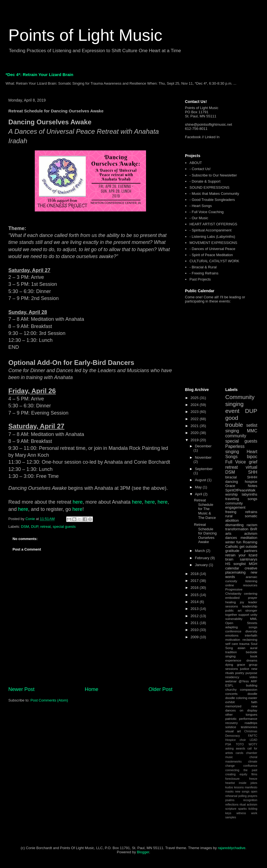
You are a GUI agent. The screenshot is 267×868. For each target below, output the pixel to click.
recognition (250, 800)
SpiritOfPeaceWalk (240, 490)
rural (229, 516)
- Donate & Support (205, 181)
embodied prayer (241, 598)
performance (248, 719)
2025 (195, 398)
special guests (64, 527)
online (230, 585)
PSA (228, 744)
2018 (195, 574)
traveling (232, 499)
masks (229, 792)
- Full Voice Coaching (207, 212)
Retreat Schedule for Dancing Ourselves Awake (205, 533)
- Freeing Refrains (204, 273)
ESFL (229, 685)
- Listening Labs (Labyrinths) (212, 237)
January (202, 565)
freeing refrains (241, 512)
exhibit (230, 702)
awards (241, 749)
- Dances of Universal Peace (212, 249)
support (244, 615)
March (201, 551)
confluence (250, 766)
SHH (253, 472)
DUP (35, 527)
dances (231, 538)
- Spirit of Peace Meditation (211, 255)
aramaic (251, 577)
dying (229, 664)
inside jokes (248, 783)
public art (233, 610)
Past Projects (200, 279)
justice (245, 669)
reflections (232, 805)
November (203, 457)
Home (92, 689)
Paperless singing (235, 449)
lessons (239, 787)
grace (241, 664)
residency (232, 677)
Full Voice (236, 462)
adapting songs (241, 627)
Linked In (212, 137)
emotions (232, 635)
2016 (195, 588)
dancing (232, 482)
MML (254, 619)
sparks (242, 809)
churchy (231, 689)
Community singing (240, 400)
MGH (253, 564)
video (253, 677)
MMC (252, 431)
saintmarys (249, 559)
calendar (232, 568)
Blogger (143, 852)
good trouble (234, 421)
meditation (249, 538)
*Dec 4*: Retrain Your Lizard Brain (39, 75)
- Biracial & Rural (203, 267)
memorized (233, 706)
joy (242, 602)
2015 (195, 595)
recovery (232, 723)
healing (231, 602)
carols (239, 753)
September (204, 469)
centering (251, 593)
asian (241, 648)
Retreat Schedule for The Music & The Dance (205, 509)
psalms (230, 800)
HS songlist (235, 564)
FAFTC (253, 736)
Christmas (251, 731)
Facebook (193, 137)
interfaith (251, 635)
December (203, 446)
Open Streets (241, 623)
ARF (254, 681)
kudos (229, 787)
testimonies (249, 727)
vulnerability (234, 619)
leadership (250, 606)
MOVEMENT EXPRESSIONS (213, 243)
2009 (195, 637)
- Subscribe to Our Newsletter (213, 175)
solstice (231, 727)
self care (232, 644)
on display (249, 710)
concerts (231, 694)
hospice (251, 482)
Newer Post (21, 689)
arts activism (241, 533)
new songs (242, 792)
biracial (231, 477)
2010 (195, 630)
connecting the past (241, 770)
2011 (195, 623)
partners (251, 551)
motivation (233, 639)
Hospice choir (236, 740)
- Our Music (199, 218)
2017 (195, 581)
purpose (251, 673)
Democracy (233, 736)
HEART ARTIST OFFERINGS (213, 224)
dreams (252, 660)
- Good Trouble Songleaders (212, 200)
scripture (231, 809)
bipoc (252, 457)
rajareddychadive (232, 848)
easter (253, 698)
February (203, 558)
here (78, 502)
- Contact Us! (200, 169)
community (236, 436)
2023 (195, 412)
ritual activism (248, 805)
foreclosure (232, 779)
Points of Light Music (85, 35)
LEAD (254, 740)
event (232, 411)
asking (229, 749)
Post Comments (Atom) (49, 700)
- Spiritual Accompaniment (210, 230)
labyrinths (249, 494)
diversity (251, 631)
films (254, 774)
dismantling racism (241, 525)
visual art (233, 731)
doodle (252, 694)
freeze (253, 779)
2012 (195, 616)
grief (253, 462)
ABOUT (196, 163)
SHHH (252, 477)
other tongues (241, 714)
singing (232, 431)
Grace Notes (241, 486)
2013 (195, 609)
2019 (195, 440)
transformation (237, 529)
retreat (46, 527)
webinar (231, 681)
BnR (254, 529)
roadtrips (251, 723)
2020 (195, 433)
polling (243, 796)
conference (233, 631)
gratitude (232, 551)
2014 (195, 602)
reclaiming (250, 639)
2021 (195, 426)
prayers (252, 796)
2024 (195, 405)
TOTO (240, 744)
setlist (252, 425)
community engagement (235, 505)
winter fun (233, 542)
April (199, 494)
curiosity (231, 581)
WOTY (253, 744)
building (252, 685)
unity (254, 615)
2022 (195, 419)
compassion (249, 689)
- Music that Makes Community (214, 194)
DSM (25, 527)
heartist (230, 783)
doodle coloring (236, 698)
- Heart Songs (201, 206)
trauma (244, 644)
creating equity (236, 774)
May (199, 487)
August (201, 480)
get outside (248, 547)
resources (250, 585)
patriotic (231, 719)
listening (251, 581)
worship (232, 494)
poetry (240, 673)
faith (254, 702)
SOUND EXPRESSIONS (209, 187)
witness (241, 813)
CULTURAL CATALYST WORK (214, 261)
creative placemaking (241, 570)
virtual (251, 467)
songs (252, 499)
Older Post (160, 689)
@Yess (244, 681)
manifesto (251, 787)
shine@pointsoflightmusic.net (208, 124)
